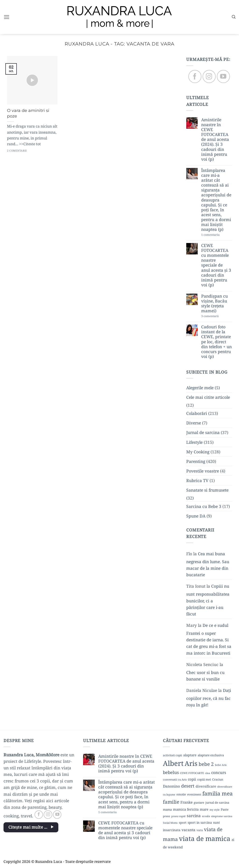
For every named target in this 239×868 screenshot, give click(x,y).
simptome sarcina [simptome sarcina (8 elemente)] (222, 816)
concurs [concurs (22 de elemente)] (219, 773)
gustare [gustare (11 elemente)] (199, 802)
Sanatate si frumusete (207, 490)
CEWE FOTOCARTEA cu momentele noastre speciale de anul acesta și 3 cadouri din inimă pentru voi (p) (216, 265)
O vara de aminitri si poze (28, 113)
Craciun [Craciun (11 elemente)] (218, 779)
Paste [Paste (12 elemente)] (225, 809)
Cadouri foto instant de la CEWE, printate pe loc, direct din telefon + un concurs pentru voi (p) (216, 342)
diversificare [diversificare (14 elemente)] (206, 786)
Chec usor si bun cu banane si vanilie (205, 676)
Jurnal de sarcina (203, 433)
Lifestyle (194, 442)
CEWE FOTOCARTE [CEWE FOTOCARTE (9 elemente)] (192, 773)
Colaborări (197, 413)
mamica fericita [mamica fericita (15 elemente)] (186, 809)
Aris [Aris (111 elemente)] (191, 763)
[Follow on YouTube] (223, 77)
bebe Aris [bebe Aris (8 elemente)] (221, 765)
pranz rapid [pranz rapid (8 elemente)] (178, 816)
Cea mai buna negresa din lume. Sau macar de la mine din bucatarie (208, 564)
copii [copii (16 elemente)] (192, 779)
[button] (7, 17)
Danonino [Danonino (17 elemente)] (171, 786)
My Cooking (198, 452)
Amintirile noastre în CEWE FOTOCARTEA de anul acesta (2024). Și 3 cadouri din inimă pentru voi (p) (215, 139)
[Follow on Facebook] (195, 77)
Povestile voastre (203, 471)
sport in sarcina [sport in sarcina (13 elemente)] (200, 822)
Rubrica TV (197, 481)
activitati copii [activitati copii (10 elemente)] (172, 755)
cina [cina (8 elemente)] (208, 773)
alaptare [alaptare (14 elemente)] (190, 755)
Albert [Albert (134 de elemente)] (173, 763)
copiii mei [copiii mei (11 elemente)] (204, 779)
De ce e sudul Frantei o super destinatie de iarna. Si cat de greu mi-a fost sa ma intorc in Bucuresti (209, 639)
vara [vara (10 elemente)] (200, 830)
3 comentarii (217, 317)
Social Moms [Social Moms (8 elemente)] (170, 823)
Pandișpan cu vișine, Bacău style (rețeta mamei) (214, 303)
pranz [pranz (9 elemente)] (167, 816)
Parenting (196, 461)
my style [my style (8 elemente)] (215, 810)
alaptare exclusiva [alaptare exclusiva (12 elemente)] (211, 755)
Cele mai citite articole (208, 397)
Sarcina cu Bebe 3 (204, 506)
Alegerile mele (200, 388)
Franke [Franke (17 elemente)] (186, 802)
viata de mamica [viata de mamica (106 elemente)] (205, 838)
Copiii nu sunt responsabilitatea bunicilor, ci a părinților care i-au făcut (208, 600)
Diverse (194, 423)
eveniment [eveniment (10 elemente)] (194, 794)
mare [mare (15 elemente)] (204, 809)
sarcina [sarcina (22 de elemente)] (194, 816)
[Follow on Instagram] (209, 77)
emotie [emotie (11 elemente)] (181, 794)
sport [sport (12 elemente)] (183, 823)
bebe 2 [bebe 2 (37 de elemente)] (206, 764)
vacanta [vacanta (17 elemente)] (188, 830)
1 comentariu (217, 235)
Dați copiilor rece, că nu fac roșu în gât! (209, 698)
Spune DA (196, 516)
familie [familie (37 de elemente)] (171, 802)
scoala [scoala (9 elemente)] (206, 816)
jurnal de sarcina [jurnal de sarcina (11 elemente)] (217, 802)
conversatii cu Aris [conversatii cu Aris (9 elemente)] (175, 779)
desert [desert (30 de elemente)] (188, 786)
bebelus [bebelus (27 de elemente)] (171, 772)
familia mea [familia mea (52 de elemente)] (218, 793)
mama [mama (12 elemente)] (167, 809)
